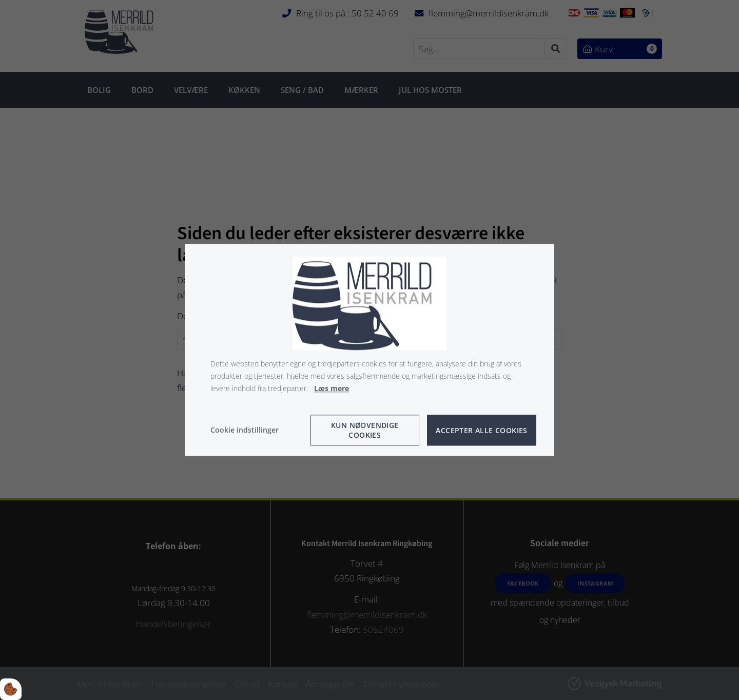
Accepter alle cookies (481, 430)
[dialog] (369, 350)
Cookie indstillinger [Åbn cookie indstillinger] (245, 430)
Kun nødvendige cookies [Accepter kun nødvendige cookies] (365, 431)
